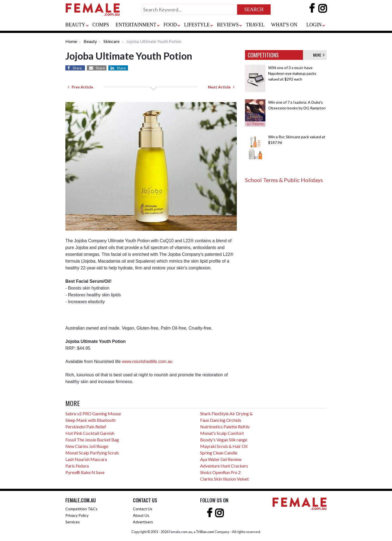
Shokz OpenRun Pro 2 (220, 472)
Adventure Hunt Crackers (224, 466)
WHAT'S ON (284, 25)
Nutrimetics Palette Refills (225, 427)
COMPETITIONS (263, 55)
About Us (141, 515)
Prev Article (80, 87)
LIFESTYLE (197, 25)
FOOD (170, 25)
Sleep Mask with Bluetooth (91, 420)
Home (71, 41)
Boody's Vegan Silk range (224, 440)
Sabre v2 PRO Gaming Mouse (93, 414)
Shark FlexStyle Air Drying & (226, 414)
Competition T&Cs (81, 509)
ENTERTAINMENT (136, 25)
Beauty (90, 41)
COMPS (101, 25)
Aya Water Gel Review (221, 459)
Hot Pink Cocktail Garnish (90, 433)
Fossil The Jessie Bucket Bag (92, 440)
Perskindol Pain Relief (86, 427)
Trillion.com (205, 532)
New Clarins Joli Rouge (87, 446)
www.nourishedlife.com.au (147, 362)
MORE (319, 55)
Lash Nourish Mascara (86, 459)
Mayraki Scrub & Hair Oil (224, 446)
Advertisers (143, 522)
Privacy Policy (77, 515)
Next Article (221, 87)
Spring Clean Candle (219, 453)
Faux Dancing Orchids (221, 420)
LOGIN (314, 25)
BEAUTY (75, 25)
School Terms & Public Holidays (284, 180)
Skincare (111, 41)
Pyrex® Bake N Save (85, 472)
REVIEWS (228, 25)
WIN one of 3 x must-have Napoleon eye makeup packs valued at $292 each (292, 73)
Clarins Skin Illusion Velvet (224, 479)
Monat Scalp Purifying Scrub (92, 453)
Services (73, 522)
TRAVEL (255, 25)
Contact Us (143, 509)
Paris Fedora (77, 466)
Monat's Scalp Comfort (222, 433)
